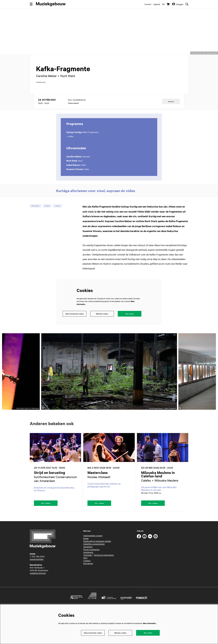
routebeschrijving (38, 603)
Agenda (157, 4)
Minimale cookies (102, 343)
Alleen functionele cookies (74, 343)
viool (58, 235)
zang (47, 235)
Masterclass (98, 502)
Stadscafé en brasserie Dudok (97, 571)
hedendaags (41, 111)
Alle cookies (130, 343)
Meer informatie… (150, 623)
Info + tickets (46, 533)
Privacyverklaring (91, 579)
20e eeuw (35, 235)
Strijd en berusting (50, 502)
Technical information (104, 585)
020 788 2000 (38, 586)
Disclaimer (88, 593)
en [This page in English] (163, 4)
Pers (85, 588)
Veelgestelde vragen (93, 565)
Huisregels (88, 582)
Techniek (88, 585)
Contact (148, 4)
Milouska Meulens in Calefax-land (158, 504)
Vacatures (88, 577)
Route (86, 568)
